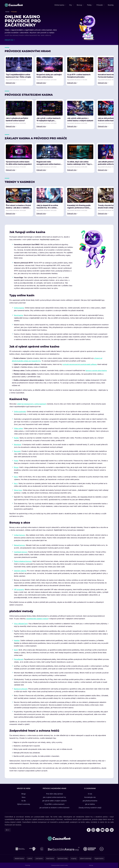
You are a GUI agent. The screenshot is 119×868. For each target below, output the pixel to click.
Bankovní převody (21, 689)
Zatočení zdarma (20, 571)
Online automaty (20, 412)
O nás (90, 794)
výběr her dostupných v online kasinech (31, 404)
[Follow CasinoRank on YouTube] (103, 830)
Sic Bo (24, 801)
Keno (16, 477)
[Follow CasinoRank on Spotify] (107, 830)
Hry (71, 5)
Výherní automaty (24, 804)
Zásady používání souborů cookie (59, 865)
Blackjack (17, 444)
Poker (16, 461)
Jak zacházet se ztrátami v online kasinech (54, 808)
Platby (89, 5)
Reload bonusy (19, 545)
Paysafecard (19, 659)
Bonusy (79, 5)
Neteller (17, 640)
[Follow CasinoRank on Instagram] (93, 830)
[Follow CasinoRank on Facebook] (89, 830)
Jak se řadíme (90, 804)
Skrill (16, 650)
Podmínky (28, 865)
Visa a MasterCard (21, 624)
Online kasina (59, 5)
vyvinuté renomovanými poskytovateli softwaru (80, 364)
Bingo (16, 467)
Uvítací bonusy (19, 535)
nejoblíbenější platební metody (37, 619)
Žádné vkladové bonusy (23, 561)
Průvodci (100, 5)
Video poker (18, 428)
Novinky (111, 5)
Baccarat (17, 451)
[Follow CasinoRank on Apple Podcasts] (112, 830)
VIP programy (19, 589)
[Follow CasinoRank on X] (98, 830)
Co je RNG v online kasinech (54, 804)
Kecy (16, 483)
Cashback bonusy (21, 552)
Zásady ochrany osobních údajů (90, 808)
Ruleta (16, 438)
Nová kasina (19, 315)
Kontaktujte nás (90, 797)
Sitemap (91, 865)
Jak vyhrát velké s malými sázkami (55, 801)
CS (8, 830)
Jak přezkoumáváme (90, 801)
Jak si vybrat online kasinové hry (55, 797)
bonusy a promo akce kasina (96, 370)
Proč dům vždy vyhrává (55, 794)
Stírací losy (18, 490)
